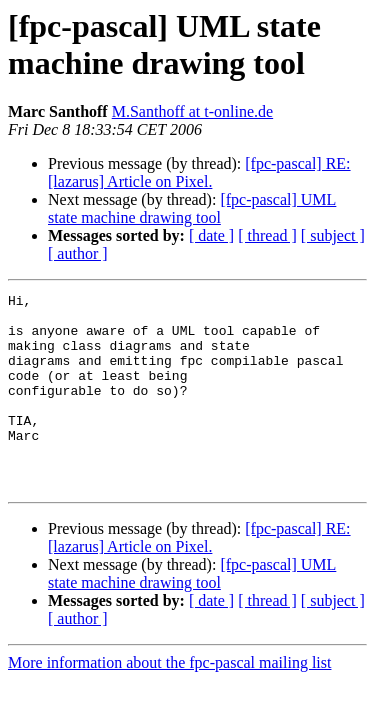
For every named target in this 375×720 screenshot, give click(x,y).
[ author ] (78, 253)
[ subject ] (333, 235)
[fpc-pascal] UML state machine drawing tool (192, 208)
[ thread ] (267, 235)
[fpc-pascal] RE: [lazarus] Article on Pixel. (199, 172)
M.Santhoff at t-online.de (192, 111)
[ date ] (211, 235)
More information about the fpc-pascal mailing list (169, 701)
